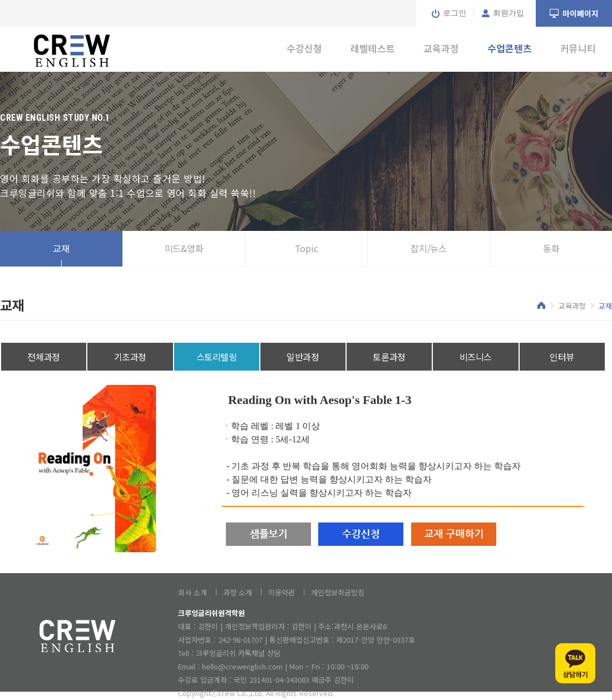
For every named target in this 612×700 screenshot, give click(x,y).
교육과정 (441, 48)
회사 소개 (193, 592)
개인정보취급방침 (338, 592)
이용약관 (282, 592)
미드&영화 (184, 248)
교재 (61, 248)
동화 (551, 248)
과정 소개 (238, 592)
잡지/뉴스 (429, 248)
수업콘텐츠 (510, 48)
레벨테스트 (373, 48)
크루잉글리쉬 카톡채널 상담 (238, 653)
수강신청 (304, 48)
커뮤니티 (578, 48)
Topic (307, 248)
